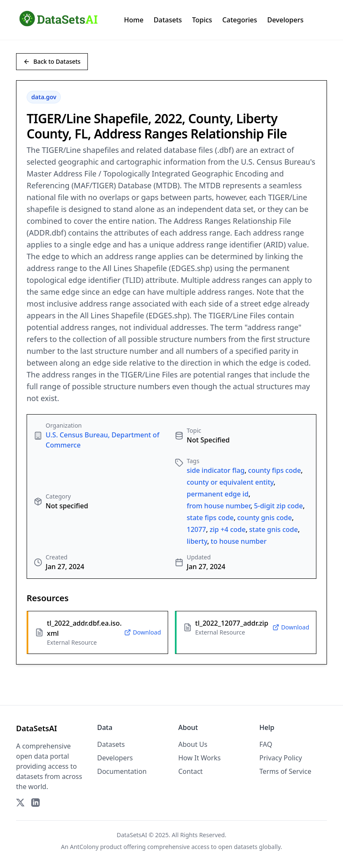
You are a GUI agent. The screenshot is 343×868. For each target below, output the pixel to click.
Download (143, 632)
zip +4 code (227, 529)
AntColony (84, 847)
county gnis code (265, 518)
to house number (239, 541)
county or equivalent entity (230, 482)
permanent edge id (218, 494)
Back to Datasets (52, 61)
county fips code (274, 470)
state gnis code (274, 529)
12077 (196, 529)
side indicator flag (216, 470)
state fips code (210, 518)
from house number (219, 506)
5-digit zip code (278, 506)
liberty (197, 541)
